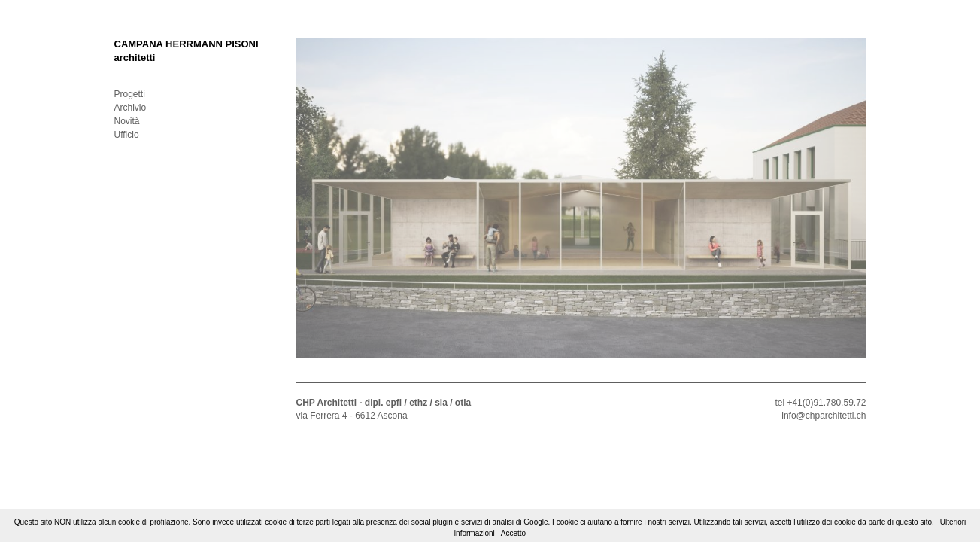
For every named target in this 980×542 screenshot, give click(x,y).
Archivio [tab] (130, 108)
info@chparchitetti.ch (824, 416)
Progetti (130, 94)
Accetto (513, 533)
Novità (127, 121)
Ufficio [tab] (127, 135)
